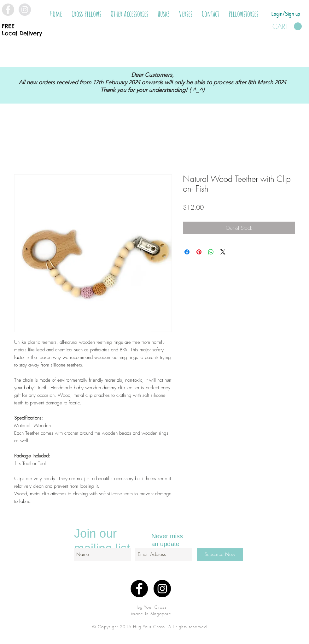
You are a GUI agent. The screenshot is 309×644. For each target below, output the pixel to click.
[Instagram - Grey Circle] (25, 10)
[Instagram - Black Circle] (162, 589)
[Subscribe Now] (220, 555)
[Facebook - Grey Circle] (8, 10)
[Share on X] (223, 252)
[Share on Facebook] (187, 252)
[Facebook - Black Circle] (139, 589)
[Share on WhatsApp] (211, 252)
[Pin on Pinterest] (199, 252)
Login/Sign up (286, 14)
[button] (86, 14)
